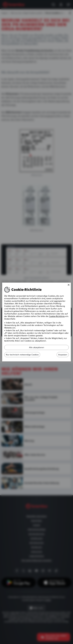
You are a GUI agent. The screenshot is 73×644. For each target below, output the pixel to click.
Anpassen (63, 355)
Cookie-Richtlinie (57, 316)
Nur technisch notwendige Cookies (22, 355)
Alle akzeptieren (37, 347)
